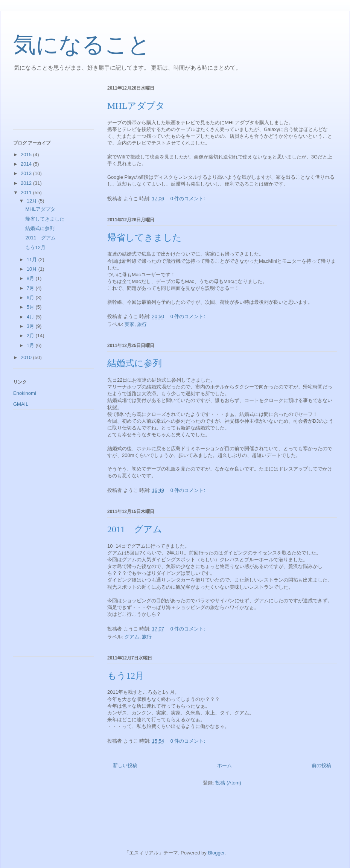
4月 (31, 317)
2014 (27, 164)
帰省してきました (145, 238)
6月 (31, 298)
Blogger (216, 853)
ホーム (224, 765)
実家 (129, 324)
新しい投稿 (125, 765)
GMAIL (21, 404)
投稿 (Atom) (228, 783)
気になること (82, 45)
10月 (33, 269)
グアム (132, 637)
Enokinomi (25, 393)
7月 (31, 288)
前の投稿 (321, 765)
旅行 (142, 324)
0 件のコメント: (189, 199)
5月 (31, 307)
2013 (27, 173)
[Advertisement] (47, 105)
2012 (27, 183)
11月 (33, 260)
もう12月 (126, 676)
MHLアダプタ (136, 106)
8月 (31, 278)
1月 (31, 345)
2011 (27, 193)
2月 (31, 336)
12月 (33, 201)
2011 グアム (135, 529)
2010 (27, 357)
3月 (31, 326)
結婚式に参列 (135, 363)
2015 (27, 155)
